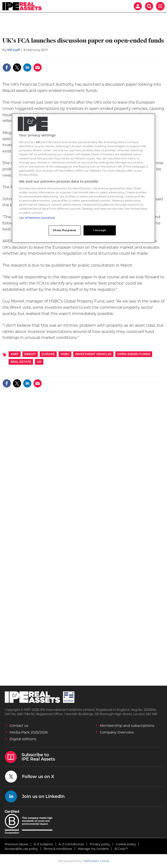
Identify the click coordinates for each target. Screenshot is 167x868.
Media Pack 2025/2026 (29, 732)
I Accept (100, 230)
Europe (48, 354)
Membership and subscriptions (127, 726)
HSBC (65, 354)
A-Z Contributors (71, 844)
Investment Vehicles (93, 354)
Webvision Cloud (96, 861)
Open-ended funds (134, 354)
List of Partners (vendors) (37, 218)
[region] (83, 178)
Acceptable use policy (21, 849)
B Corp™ (121, 849)
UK (39, 362)
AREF (15, 354)
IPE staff (14, 50)
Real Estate (21, 362)
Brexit (30, 354)
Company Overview (117, 732)
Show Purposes (64, 230)
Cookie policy (126, 844)
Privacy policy (100, 844)
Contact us (19, 726)
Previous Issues (16, 844)
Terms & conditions (58, 849)
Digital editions (23, 739)
